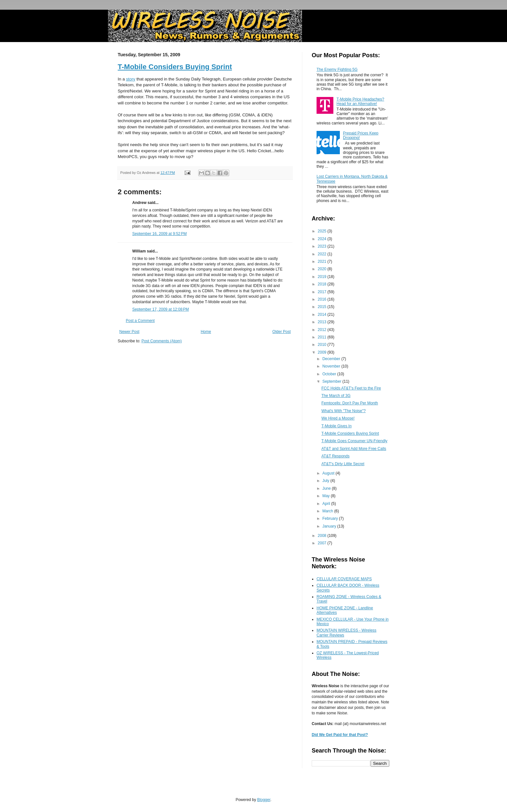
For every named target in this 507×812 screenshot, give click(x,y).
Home (206, 332)
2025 (323, 231)
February (331, 518)
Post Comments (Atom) (162, 341)
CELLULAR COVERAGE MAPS (344, 579)
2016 (323, 299)
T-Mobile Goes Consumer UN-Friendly (354, 441)
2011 (323, 337)
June (327, 488)
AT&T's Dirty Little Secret (343, 464)
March (328, 511)
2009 (323, 352)
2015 (323, 307)
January (330, 526)
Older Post (281, 332)
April (327, 504)
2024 (323, 239)
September (332, 381)
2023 (323, 246)
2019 (323, 277)
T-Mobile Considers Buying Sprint (175, 67)
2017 (323, 292)
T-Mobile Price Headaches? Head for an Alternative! (360, 101)
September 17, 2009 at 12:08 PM (161, 309)
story (131, 79)
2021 (323, 262)
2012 (323, 330)
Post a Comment (140, 321)
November (332, 366)
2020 (323, 269)
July (326, 481)
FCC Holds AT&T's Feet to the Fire (351, 388)
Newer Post (129, 332)
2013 (323, 322)
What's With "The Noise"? (344, 411)
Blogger (264, 800)
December (332, 359)
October (330, 374)
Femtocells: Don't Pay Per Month (350, 403)
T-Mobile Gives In (336, 426)
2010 (323, 345)
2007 (323, 543)
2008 (323, 536)
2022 (323, 254)
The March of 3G (336, 396)
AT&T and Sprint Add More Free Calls (354, 449)
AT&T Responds (335, 456)
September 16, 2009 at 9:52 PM (159, 234)
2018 (323, 284)
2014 (323, 315)
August (329, 473)
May (327, 496)
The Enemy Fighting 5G (337, 69)
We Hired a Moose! (338, 418)
